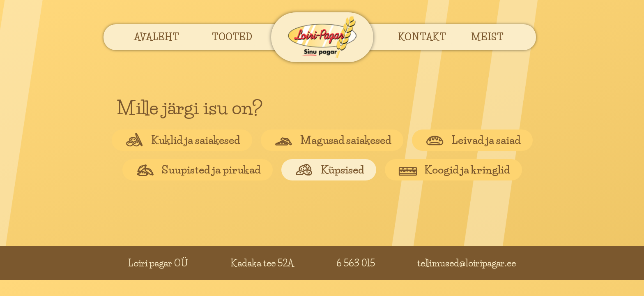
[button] (156, 37)
